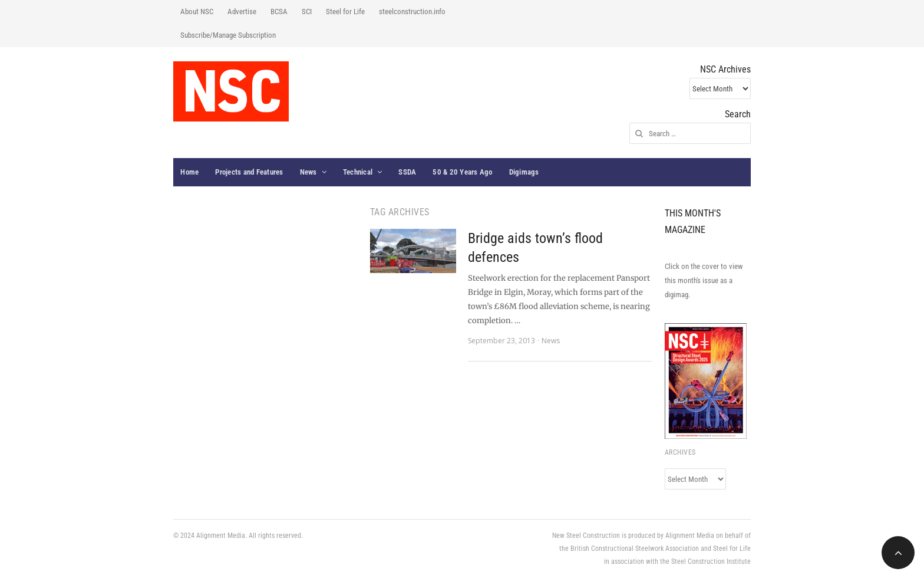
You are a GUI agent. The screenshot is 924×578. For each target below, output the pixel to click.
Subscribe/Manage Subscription (228, 35)
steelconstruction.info (412, 12)
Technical (358, 172)
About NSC (197, 12)
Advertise (242, 12)
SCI (307, 12)
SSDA (407, 172)
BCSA (279, 12)
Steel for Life (345, 12)
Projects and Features (249, 172)
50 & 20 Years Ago (462, 172)
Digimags (524, 172)
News (308, 172)
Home (189, 172)
